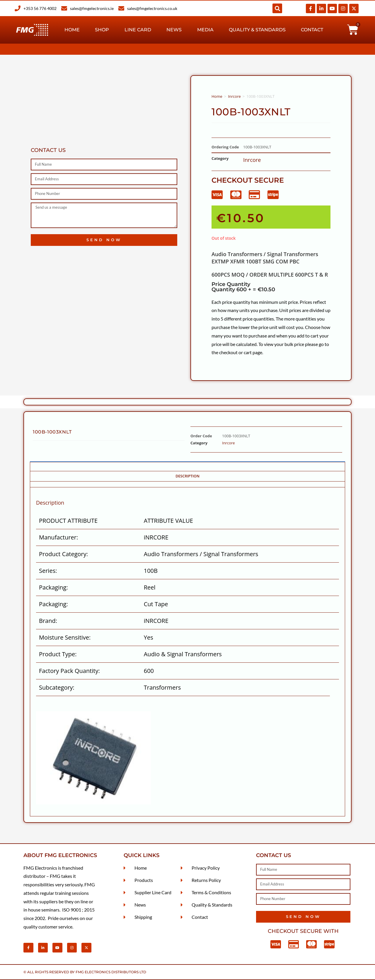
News (174, 30)
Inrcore (234, 96)
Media (205, 30)
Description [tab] (187, 476)
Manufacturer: (58, 537)
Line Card (138, 30)
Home (72, 30)
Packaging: (53, 587)
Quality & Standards (257, 30)
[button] (277, 8)
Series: (48, 571)
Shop (102, 30)
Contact (312, 30)
